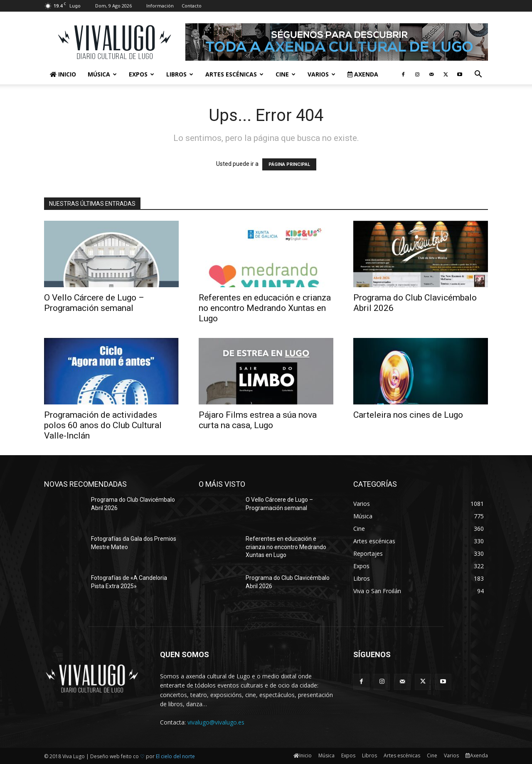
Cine (286, 74)
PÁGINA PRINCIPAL (289, 164)
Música (102, 74)
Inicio (63, 74)
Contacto (192, 6)
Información (160, 6)
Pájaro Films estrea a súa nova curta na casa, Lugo (258, 420)
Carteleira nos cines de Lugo (408, 415)
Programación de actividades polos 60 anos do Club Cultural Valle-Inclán (103, 425)
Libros (180, 74)
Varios (321, 74)
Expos (142, 74)
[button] (478, 75)
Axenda (363, 74)
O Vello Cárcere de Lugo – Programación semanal (94, 303)
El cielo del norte (175, 756)
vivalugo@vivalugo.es (216, 722)
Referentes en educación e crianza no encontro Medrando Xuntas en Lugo (265, 308)
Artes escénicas (234, 74)
